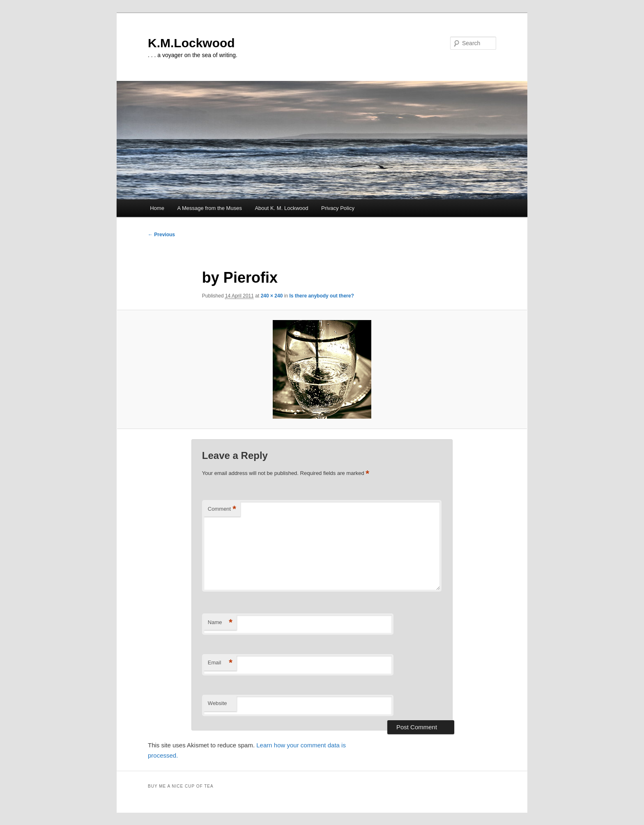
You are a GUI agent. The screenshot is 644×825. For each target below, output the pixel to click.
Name (220, 623)
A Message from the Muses (209, 208)
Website (217, 703)
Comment (222, 509)
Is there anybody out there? (321, 296)
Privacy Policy (338, 208)
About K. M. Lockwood (281, 208)
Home (157, 208)
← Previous (161, 235)
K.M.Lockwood (191, 43)
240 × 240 (272, 296)
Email (220, 663)
